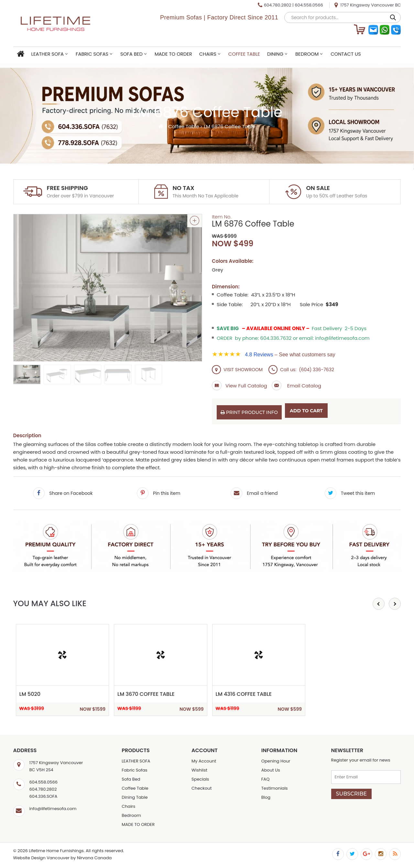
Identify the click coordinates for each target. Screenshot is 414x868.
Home (21, 54)
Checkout (202, 788)
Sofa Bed (131, 54)
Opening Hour (276, 761)
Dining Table (135, 797)
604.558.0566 (309, 5)
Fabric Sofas (92, 54)
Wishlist (199, 770)
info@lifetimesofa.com (53, 809)
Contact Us (346, 54)
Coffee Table (244, 54)
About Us (271, 770)
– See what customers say (290, 355)
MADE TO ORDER (173, 54)
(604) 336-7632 (316, 370)
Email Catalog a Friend (277, 385)
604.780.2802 (278, 5)
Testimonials (275, 788)
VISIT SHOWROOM (237, 370)
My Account (204, 761)
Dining (275, 54)
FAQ (266, 779)
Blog (266, 797)
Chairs (208, 54)
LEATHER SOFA (48, 54)
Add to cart (306, 411)
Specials (200, 779)
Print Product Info (249, 412)
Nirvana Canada (94, 858)
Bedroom (307, 54)
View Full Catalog (240, 385)
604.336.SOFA (44, 796)
